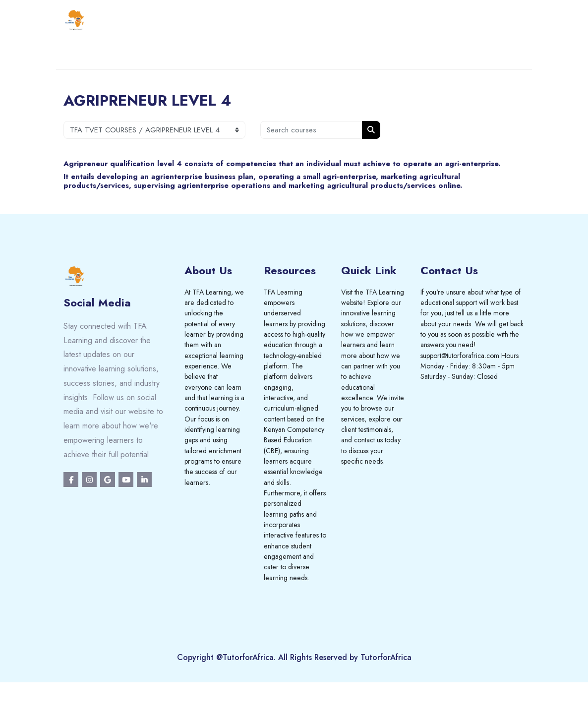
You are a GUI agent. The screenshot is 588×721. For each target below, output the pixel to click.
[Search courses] (311, 130)
